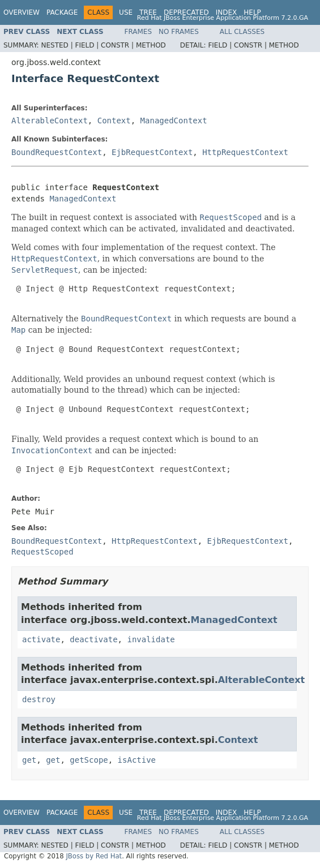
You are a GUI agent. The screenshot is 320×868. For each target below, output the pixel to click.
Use (126, 12)
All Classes (242, 32)
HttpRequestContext (245, 152)
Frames (138, 32)
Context (114, 121)
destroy (39, 699)
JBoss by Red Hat (94, 856)
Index (227, 12)
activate (41, 639)
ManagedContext (174, 121)
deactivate (93, 639)
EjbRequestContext (152, 152)
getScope (89, 760)
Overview (22, 12)
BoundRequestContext (57, 152)
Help (252, 12)
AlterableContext (50, 121)
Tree (148, 12)
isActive (137, 760)
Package (62, 12)
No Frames (179, 32)
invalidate (151, 639)
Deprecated (186, 12)
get (29, 760)
